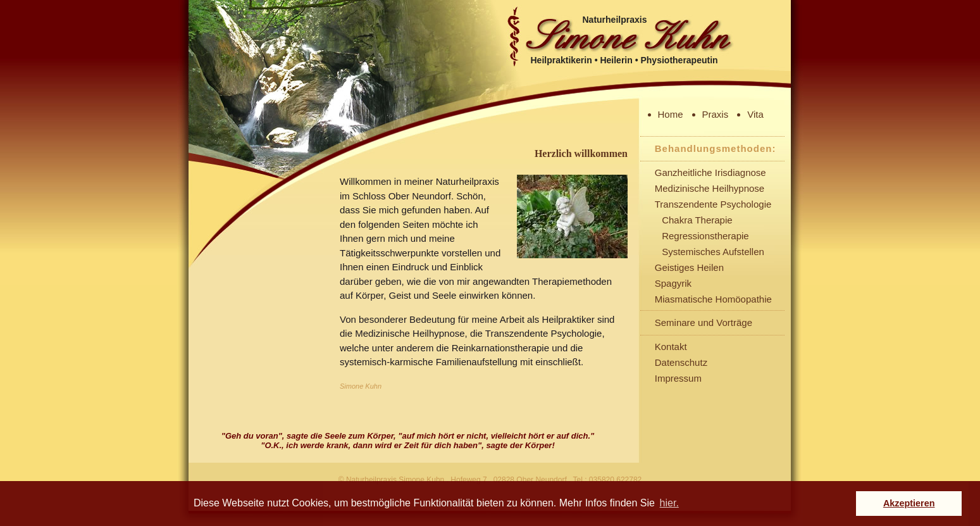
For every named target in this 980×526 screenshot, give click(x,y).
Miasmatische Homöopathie (713, 299)
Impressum (678, 378)
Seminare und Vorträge (704, 322)
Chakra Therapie (697, 220)
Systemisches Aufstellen (713, 252)
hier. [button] (669, 503)
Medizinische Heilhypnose (710, 188)
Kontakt (671, 347)
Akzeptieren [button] (909, 503)
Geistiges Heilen (689, 267)
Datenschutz (681, 362)
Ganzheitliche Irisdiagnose (710, 172)
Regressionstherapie (705, 236)
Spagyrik (673, 283)
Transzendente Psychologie (713, 204)
